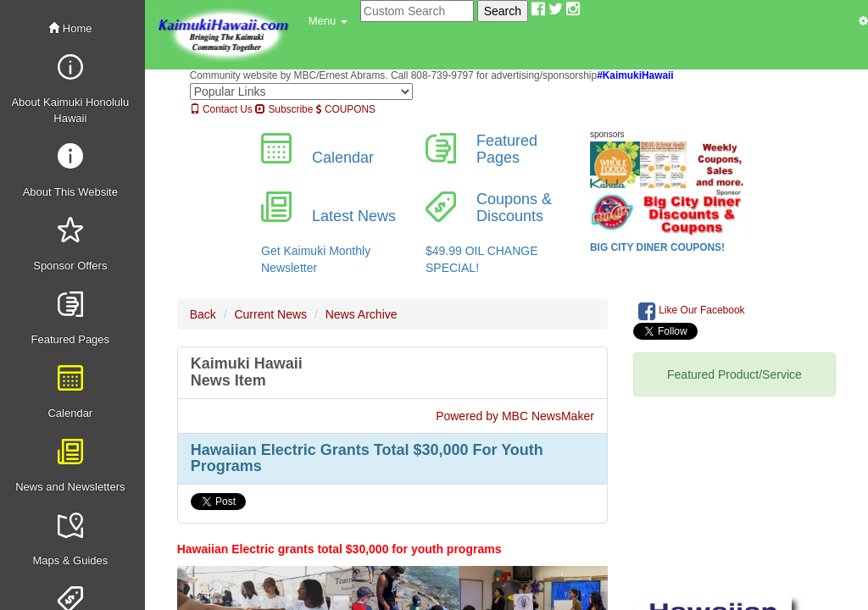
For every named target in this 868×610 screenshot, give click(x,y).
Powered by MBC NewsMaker (515, 416)
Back (203, 314)
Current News (270, 314)
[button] (328, 21)
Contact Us (221, 109)
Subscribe (284, 109)
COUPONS (346, 109)
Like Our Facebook (692, 311)
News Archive (362, 314)
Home (70, 28)
